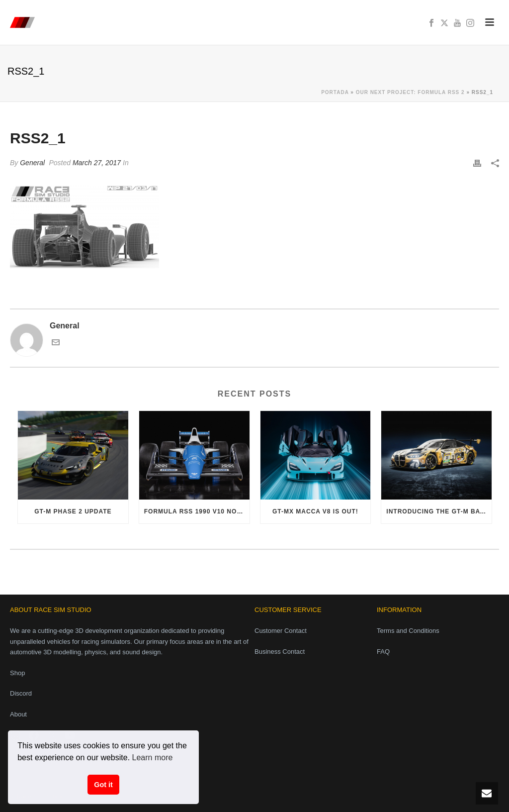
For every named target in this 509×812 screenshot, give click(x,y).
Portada (335, 92)
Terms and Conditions (408, 631)
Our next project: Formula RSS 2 (410, 92)
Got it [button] (103, 785)
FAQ (383, 652)
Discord (21, 693)
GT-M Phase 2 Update (73, 511)
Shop (17, 673)
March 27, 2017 (97, 163)
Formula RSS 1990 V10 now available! (197, 511)
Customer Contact (281, 631)
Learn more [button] (153, 758)
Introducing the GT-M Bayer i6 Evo (439, 511)
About (18, 714)
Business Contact (280, 652)
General (32, 163)
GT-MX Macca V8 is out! (315, 511)
